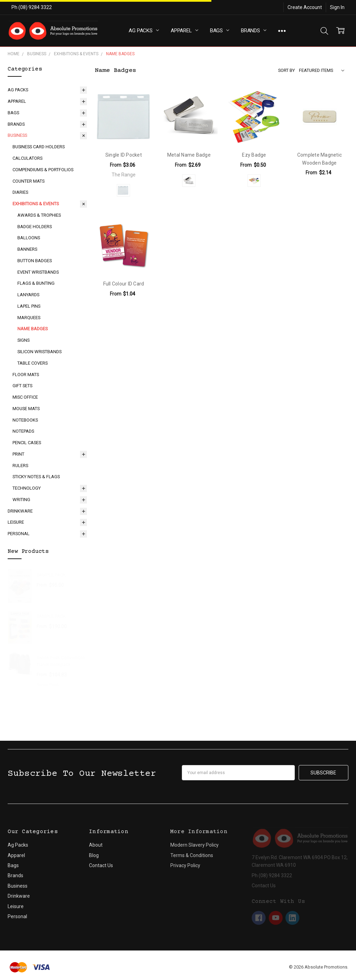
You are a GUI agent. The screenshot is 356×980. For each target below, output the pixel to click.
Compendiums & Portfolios (43, 170)
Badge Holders (35, 227)
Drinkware (20, 511)
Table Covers (33, 363)
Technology (27, 488)
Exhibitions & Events (36, 204)
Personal (19, 534)
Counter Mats (29, 181)
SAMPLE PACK (51, 575)
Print (18, 454)
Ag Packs (144, 31)
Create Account (305, 7)
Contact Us (101, 865)
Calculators (27, 158)
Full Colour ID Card (124, 284)
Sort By (286, 70)
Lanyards (28, 295)
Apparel (184, 31)
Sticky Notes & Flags (36, 477)
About (96, 845)
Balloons (29, 238)
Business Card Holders (39, 147)
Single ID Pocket (124, 155)
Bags (220, 31)
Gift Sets (22, 386)
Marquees (29, 318)
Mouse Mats (26, 409)
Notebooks (25, 420)
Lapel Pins (29, 306)
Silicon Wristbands (39, 352)
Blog (94, 855)
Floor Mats (26, 375)
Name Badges (33, 329)
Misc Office (25, 397)
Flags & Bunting (36, 283)
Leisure (16, 522)
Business (17, 135)
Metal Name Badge (189, 155)
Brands (254, 31)
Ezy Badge (254, 155)
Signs (23, 340)
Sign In (337, 7)
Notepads (23, 431)
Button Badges (35, 261)
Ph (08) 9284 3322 (32, 7)
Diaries (20, 192)
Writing (21, 500)
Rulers (20, 466)
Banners (27, 249)
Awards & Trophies (39, 215)
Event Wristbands (38, 272)
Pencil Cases (27, 443)
